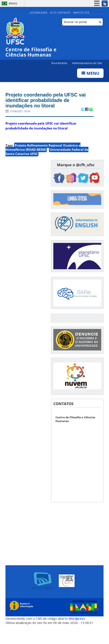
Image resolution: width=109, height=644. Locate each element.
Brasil (13, 3)
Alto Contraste (60, 12)
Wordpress (77, 620)
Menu (90, 73)
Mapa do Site (81, 12)
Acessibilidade (39, 12)
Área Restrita (60, 63)
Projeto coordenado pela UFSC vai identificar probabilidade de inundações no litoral (49, 101)
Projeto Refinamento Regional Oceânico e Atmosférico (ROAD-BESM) (43, 149)
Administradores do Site (87, 63)
